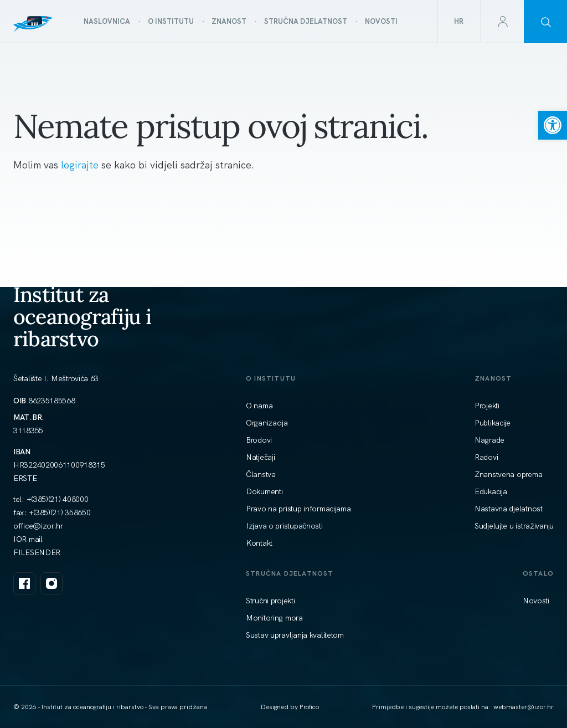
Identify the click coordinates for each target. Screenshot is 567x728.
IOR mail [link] (28, 539)
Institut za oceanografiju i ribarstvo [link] (83, 316)
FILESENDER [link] (37, 552)
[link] (553, 125)
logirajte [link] (81, 165)
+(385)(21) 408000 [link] (58, 499)
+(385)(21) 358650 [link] (60, 512)
